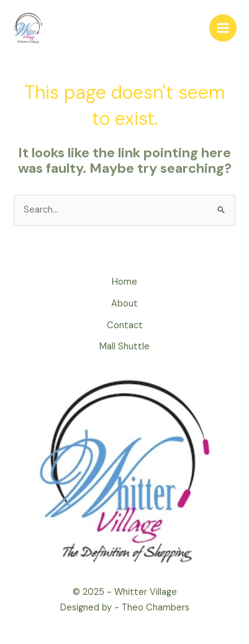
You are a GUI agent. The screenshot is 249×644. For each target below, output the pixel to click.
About (124, 304)
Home (124, 282)
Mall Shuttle (124, 347)
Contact (125, 325)
